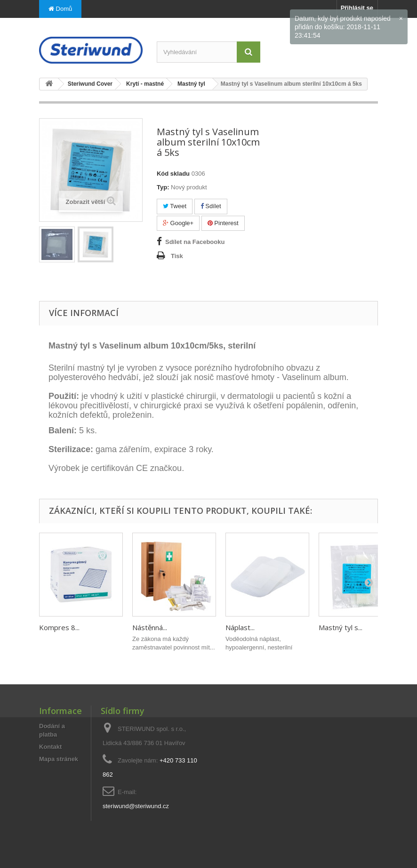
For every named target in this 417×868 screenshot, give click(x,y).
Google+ (178, 223)
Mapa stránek (59, 759)
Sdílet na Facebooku (195, 242)
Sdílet (211, 206)
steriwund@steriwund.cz (136, 806)
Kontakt (50, 747)
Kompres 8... (59, 627)
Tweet (175, 206)
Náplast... (240, 627)
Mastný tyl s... (341, 627)
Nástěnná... (150, 627)
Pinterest (223, 223)
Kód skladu (173, 174)
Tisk (177, 256)
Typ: (163, 187)
